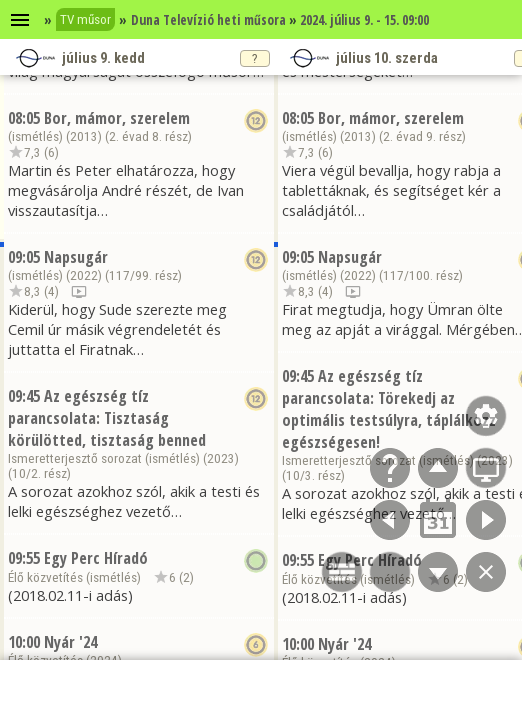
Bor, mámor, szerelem (117, 118)
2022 (84, 275)
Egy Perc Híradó (96, 558)
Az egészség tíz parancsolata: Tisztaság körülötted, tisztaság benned (107, 418)
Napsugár (76, 257)
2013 (84, 136)
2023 (221, 458)
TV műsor (85, 19)
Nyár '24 (70, 642)
